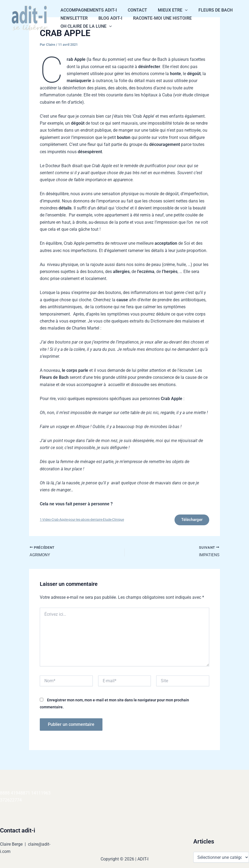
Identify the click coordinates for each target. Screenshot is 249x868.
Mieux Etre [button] (167, 10)
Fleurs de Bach (208, 10)
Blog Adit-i (107, 18)
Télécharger (189, 521)
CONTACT (134, 10)
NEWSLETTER (73, 18)
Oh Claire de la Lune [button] (85, 26)
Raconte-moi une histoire (157, 18)
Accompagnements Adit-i (88, 10)
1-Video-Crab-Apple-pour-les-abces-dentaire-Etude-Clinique (85, 521)
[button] (180, 10)
